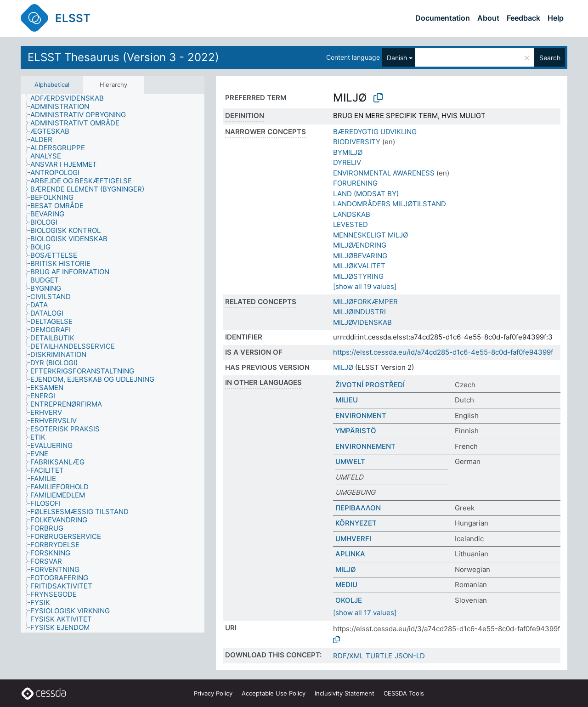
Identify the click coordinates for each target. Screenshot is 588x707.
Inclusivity (345, 693)
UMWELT (350, 461)
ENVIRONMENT (361, 416)
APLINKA (350, 554)
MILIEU (347, 400)
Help (556, 18)
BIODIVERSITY (357, 142)
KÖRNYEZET (356, 523)
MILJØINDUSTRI (359, 312)
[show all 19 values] (365, 286)
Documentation (443, 18)
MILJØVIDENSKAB (362, 322)
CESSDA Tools (404, 693)
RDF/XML (348, 656)
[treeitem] (71, 98)
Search (550, 58)
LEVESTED (351, 224)
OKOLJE (349, 600)
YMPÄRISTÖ (356, 431)
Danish (397, 58)
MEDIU (346, 585)
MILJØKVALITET (359, 266)
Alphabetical (52, 85)
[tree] (113, 364)
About (488, 18)
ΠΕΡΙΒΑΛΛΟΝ (358, 508)
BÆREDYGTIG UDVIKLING (375, 132)
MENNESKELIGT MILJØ (370, 235)
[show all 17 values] (365, 613)
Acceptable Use (274, 693)
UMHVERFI (353, 539)
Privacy (213, 693)
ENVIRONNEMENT (365, 446)
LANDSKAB (352, 214)
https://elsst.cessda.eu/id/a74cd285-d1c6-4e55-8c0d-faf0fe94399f (443, 352)
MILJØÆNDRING (360, 245)
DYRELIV (347, 162)
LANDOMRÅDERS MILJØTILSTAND (390, 204)
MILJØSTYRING (358, 276)
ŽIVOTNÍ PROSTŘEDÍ (370, 385)
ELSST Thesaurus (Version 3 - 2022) (123, 57)
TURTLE (379, 656)
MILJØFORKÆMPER (365, 302)
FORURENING (355, 183)
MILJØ (343, 367)
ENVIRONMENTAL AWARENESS (384, 173)
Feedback (523, 18)
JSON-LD (410, 656)
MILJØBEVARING (360, 256)
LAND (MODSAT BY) (366, 194)
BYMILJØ (348, 152)
